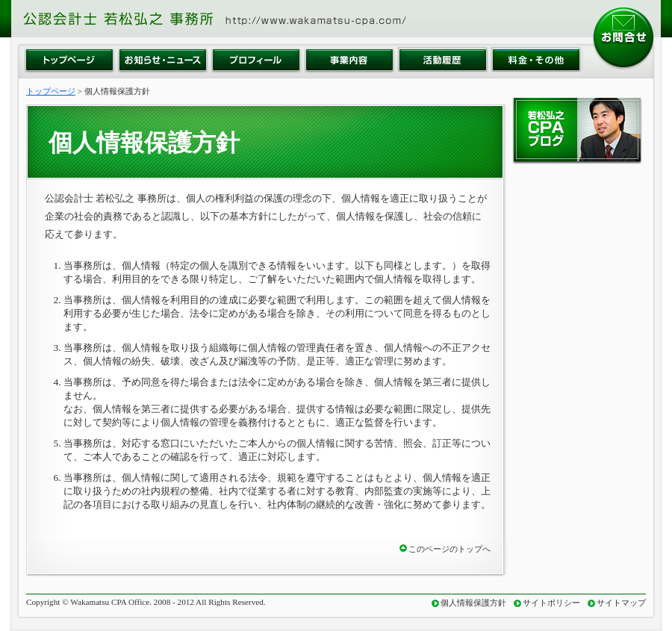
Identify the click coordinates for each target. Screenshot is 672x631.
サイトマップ (621, 603)
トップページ (51, 91)
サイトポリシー (551, 603)
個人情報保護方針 (473, 603)
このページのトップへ (449, 549)
